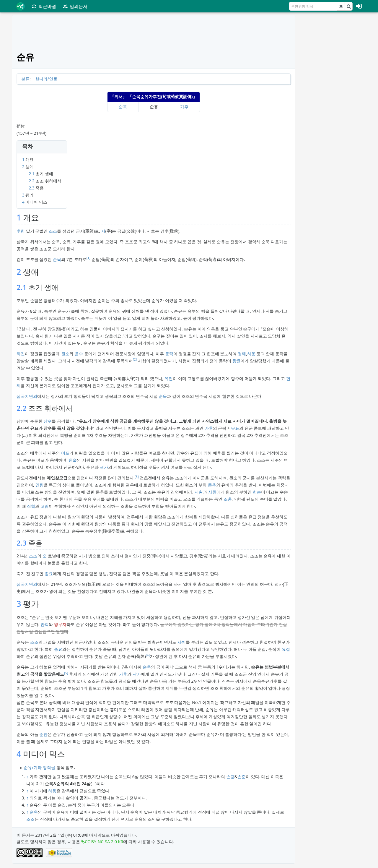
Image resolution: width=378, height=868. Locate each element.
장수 (48, 421)
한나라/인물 (46, 79)
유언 (169, 378)
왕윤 (237, 361)
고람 (45, 506)
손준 (242, 777)
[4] (148, 655)
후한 (21, 231)
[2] (135, 359)
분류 (25, 79)
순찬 (43, 734)
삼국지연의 (27, 396)
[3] (137, 477)
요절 (286, 649)
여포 (65, 453)
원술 (73, 460)
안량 (40, 485)
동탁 (169, 354)
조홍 (228, 499)
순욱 (123, 107)
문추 (212, 485)
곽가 (104, 467)
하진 (21, 354)
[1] (88, 258)
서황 (199, 492)
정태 (242, 354)
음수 (79, 354)
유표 (235, 428)
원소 (65, 354)
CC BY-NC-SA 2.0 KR (104, 842)
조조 (53, 231)
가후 (184, 107)
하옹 (251, 354)
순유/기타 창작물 (39, 767)
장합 (31, 506)
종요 (49, 573)
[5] (66, 673)
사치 (182, 642)
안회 (45, 624)
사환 (212, 492)
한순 (257, 492)
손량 (230, 777)
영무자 (60, 624)
